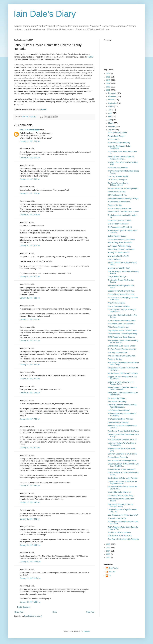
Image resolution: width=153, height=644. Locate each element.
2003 (108, 554)
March (111, 123)
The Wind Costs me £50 (117, 518)
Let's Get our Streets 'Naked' (119, 410)
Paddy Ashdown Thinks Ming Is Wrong (123, 334)
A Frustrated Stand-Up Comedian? (121, 324)
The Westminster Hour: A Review (120, 419)
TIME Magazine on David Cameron (121, 337)
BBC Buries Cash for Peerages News (122, 461)
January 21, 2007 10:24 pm (31, 545)
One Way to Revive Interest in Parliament (124, 539)
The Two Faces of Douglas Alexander (122, 349)
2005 (108, 548)
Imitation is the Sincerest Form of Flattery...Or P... (120, 383)
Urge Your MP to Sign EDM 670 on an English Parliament (122, 482)
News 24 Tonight (114, 259)
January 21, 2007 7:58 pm (30, 419)
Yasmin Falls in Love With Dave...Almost (123, 212)
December (113, 93)
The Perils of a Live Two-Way (119, 143)
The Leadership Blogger (30, 130)
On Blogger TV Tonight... (117, 398)
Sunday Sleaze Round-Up (118, 457)
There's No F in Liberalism (118, 168)
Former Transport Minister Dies (120, 208)
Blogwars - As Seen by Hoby (119, 268)
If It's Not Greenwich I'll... (117, 195)
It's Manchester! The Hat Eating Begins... (123, 189)
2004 (108, 551)
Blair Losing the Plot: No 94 (118, 256)
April (110, 120)
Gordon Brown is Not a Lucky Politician (123, 478)
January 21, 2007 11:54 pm (31, 578)
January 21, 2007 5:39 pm (30, 246)
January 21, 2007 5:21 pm (30, 158)
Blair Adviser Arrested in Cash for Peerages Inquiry (120, 505)
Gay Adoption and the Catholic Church (122, 330)
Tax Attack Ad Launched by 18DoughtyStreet (118, 184)
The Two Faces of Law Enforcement (122, 356)
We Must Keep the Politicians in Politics (123, 373)
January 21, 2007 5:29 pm (30, 179)
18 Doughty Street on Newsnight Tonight (123, 198)
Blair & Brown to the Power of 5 (120, 536)
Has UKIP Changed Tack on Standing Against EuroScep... (122, 406)
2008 (108, 87)
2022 (108, 73)
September (113, 103)
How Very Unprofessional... (118, 352)
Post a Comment (24, 607)
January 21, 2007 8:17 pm (30, 448)
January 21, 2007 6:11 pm (30, 277)
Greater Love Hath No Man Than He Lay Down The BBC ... (123, 465)
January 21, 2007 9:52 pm (30, 519)
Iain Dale (112, 572)
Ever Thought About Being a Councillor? (123, 515)
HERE (90, 57)
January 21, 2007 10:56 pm (31, 562)
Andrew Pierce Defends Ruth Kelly (121, 294)
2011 (108, 77)
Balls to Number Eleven (117, 236)
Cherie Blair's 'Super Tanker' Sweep (121, 346)
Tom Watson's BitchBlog (117, 402)
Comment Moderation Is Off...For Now (122, 454)
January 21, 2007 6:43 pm (30, 365)
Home (55, 612)
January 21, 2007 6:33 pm (30, 341)
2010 (108, 80)
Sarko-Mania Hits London (118, 133)
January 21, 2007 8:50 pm (30, 486)
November (113, 96)
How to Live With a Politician (119, 306)
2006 (108, 544)
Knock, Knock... (114, 139)
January (112, 130)
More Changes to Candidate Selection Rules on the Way (122, 388)
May (110, 116)
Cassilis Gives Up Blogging (118, 422)
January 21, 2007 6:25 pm (30, 298)
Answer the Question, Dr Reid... (120, 221)
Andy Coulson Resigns (117, 303)
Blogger (87, 631)
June (110, 113)
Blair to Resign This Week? (118, 224)
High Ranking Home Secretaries (120, 243)
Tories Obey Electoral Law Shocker (121, 249)
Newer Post (19, 612)
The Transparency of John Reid (120, 227)
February (112, 126)
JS (110, 576)
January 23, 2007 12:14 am (31, 602)
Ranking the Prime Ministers (119, 253)
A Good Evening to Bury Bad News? (122, 469)
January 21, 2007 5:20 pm (30, 141)
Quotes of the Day (115, 205)
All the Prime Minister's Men (118, 327)
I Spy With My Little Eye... (118, 277)
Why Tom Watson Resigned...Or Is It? (122, 440)
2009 (108, 83)
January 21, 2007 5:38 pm (30, 215)
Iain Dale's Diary (45, 14)
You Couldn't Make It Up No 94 (120, 492)
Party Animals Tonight (116, 136)
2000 (108, 558)
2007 (108, 90)
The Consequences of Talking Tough (122, 320)
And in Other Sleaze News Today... (121, 496)
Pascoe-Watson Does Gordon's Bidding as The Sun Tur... (123, 341)
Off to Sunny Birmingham (117, 180)
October (112, 100)
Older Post (90, 612)
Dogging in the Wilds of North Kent (121, 291)
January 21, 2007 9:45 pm (30, 502)
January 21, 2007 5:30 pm (30, 193)
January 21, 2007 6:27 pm (30, 319)
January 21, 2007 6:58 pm (30, 393)
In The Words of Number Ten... (120, 202)
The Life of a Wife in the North (119, 533)
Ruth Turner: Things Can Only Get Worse (124, 431)
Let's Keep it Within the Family (119, 246)
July (110, 110)
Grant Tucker (114, 568)
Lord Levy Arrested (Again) (118, 176)
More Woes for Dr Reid (117, 192)
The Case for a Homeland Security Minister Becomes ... (121, 158)
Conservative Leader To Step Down (121, 239)
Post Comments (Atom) (33, 616)
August (111, 106)
